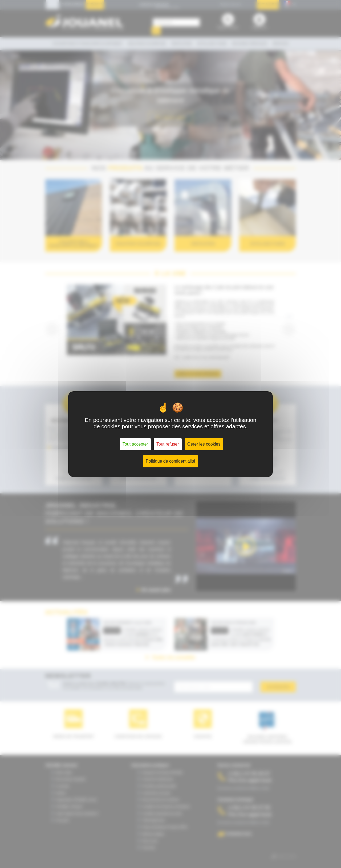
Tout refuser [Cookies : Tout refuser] (168, 444)
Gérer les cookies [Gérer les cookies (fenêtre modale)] (204, 444)
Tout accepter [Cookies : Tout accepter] (135, 444)
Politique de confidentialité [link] (170, 461)
